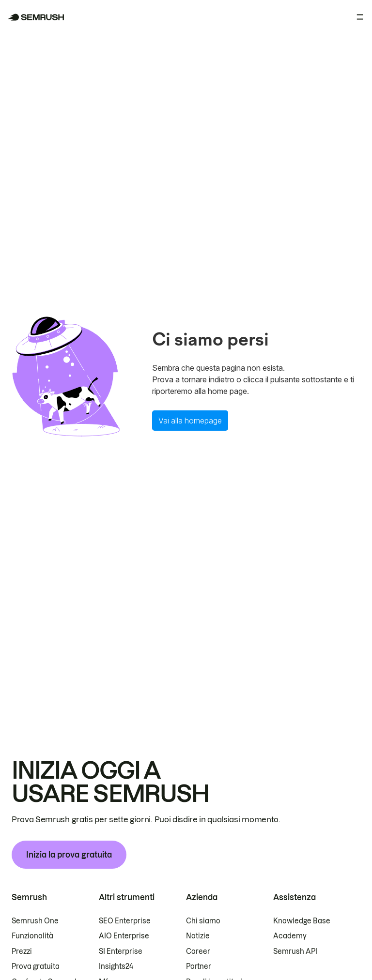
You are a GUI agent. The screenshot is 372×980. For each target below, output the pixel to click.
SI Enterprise (121, 951)
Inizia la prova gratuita (69, 855)
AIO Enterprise (124, 936)
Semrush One (35, 921)
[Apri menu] (360, 17)
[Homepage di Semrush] (36, 17)
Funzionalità (32, 936)
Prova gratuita (36, 966)
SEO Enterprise (125, 921)
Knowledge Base (302, 921)
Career (198, 951)
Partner (199, 966)
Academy (290, 936)
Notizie (198, 936)
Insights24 (116, 966)
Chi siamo (203, 921)
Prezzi (22, 951)
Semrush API (295, 951)
